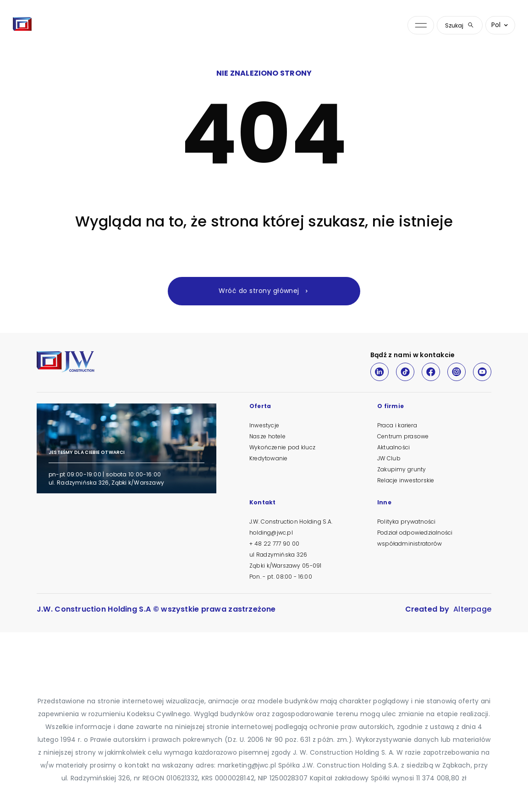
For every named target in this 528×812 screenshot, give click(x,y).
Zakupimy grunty (401, 469)
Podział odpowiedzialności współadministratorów (415, 538)
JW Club (389, 458)
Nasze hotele (267, 436)
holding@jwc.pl (271, 533)
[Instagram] (456, 372)
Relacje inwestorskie (406, 480)
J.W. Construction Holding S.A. (291, 522)
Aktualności (393, 447)
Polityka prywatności (406, 522)
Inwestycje (264, 425)
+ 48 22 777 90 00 (274, 544)
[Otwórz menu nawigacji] (421, 25)
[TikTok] (405, 372)
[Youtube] (482, 372)
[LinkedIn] (379, 372)
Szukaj (460, 25)
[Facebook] (431, 372)
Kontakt (262, 503)
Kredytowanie (268, 458)
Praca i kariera (397, 425)
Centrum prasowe (403, 436)
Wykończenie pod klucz (282, 447)
